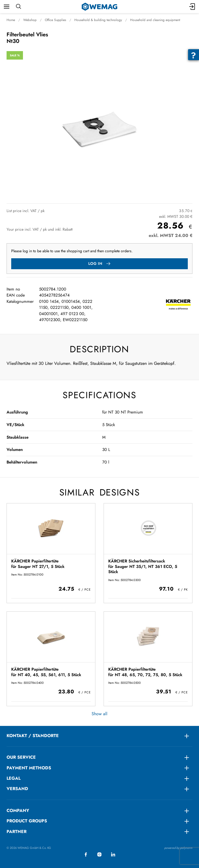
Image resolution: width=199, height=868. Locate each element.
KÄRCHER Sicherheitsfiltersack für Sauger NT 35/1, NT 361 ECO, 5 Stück (143, 566)
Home (11, 20)
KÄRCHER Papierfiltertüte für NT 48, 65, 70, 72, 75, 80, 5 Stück (145, 672)
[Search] (18, 7)
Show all (99, 714)
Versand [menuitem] (17, 789)
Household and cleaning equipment (155, 20)
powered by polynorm (178, 848)
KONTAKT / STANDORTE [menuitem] (33, 736)
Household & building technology (98, 20)
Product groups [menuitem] (27, 821)
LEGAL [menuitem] (14, 778)
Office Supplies (55, 20)
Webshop (30, 20)
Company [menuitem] (18, 810)
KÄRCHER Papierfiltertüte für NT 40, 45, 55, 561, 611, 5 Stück (46, 672)
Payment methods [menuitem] (29, 768)
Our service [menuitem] (21, 757)
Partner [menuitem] (17, 832)
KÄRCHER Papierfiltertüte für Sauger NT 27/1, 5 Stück (38, 564)
